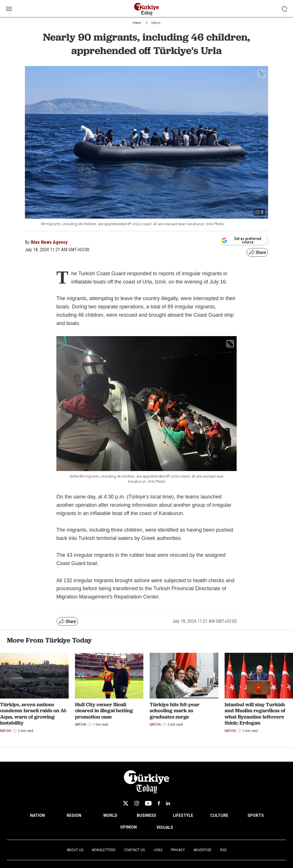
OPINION (128, 827)
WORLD (110, 815)
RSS (223, 850)
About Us (75, 850)
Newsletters (104, 850)
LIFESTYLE (183, 815)
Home (137, 23)
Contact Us (134, 850)
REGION (74, 815)
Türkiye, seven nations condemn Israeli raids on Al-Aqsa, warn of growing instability (34, 714)
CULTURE (219, 815)
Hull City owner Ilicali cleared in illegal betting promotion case (104, 711)
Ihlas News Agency (49, 242)
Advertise (202, 850)
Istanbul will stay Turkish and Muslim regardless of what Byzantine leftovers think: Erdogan (255, 714)
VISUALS (165, 827)
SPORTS (256, 815)
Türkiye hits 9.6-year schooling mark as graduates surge (175, 711)
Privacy (178, 850)
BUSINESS (146, 815)
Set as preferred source (241, 240)
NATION (37, 815)
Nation (156, 23)
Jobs (158, 850)
